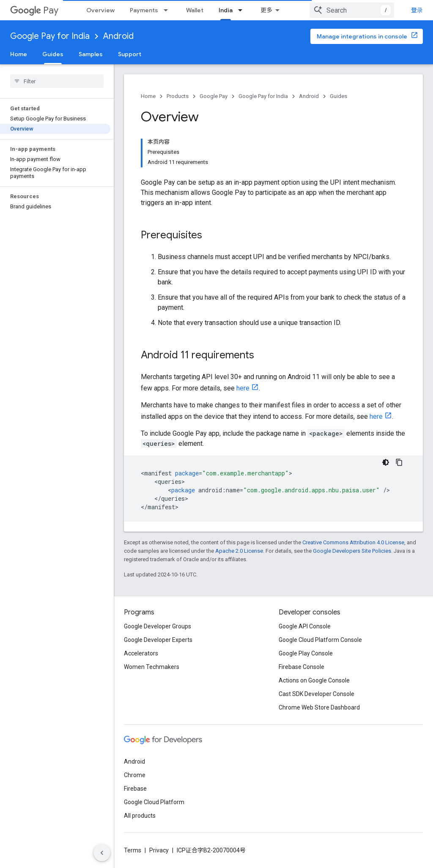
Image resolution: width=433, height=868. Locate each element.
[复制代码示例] (399, 462)
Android (118, 36)
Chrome (135, 775)
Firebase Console (301, 667)
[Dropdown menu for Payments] (168, 10)
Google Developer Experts (158, 640)
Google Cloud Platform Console (320, 640)
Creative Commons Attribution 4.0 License (353, 542)
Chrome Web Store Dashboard (319, 707)
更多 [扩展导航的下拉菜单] (266, 10)
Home (19, 54)
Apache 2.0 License (239, 551)
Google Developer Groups (158, 626)
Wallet (195, 10)
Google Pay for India (50, 36)
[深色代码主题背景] (386, 462)
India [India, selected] (226, 10)
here (243, 388)
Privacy (159, 850)
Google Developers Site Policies (352, 551)
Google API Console (305, 626)
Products (178, 96)
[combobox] (352, 10)
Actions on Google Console (314, 680)
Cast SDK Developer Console (317, 694)
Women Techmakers (152, 667)
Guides (338, 96)
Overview (100, 10)
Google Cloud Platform (154, 802)
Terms (133, 850)
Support (130, 54)
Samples (91, 54)
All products (140, 816)
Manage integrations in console (362, 36)
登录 (417, 10)
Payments (144, 10)
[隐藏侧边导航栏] (102, 853)
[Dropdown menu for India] (243, 10)
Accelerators (141, 653)
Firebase (135, 789)
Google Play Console (306, 653)
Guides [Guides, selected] (53, 54)
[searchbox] (57, 81)
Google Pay (214, 96)
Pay (34, 10)
